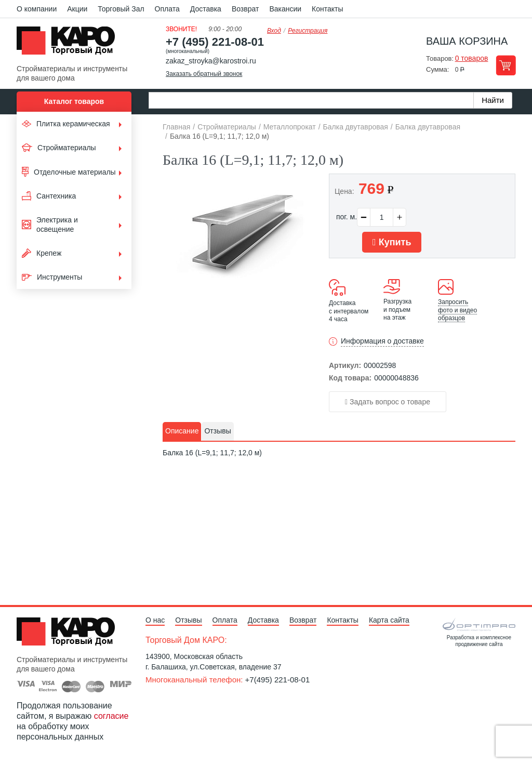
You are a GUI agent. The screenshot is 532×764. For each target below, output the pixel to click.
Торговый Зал (121, 9)
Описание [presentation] (182, 431)
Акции (77, 9)
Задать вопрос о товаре (388, 402)
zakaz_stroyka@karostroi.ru (211, 61)
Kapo (70, 44)
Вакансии (285, 9)
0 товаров (472, 58)
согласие (111, 716)
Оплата (167, 9)
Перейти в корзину (506, 65)
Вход (274, 31)
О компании (37, 9)
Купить (392, 242)
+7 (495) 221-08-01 (215, 42)
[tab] (182, 431)
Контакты (327, 9)
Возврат (245, 9)
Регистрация (308, 31)
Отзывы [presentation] (217, 431)
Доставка (206, 9)
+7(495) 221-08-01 (278, 680)
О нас (155, 620)
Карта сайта (389, 620)
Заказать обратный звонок (204, 74)
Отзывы (188, 620)
